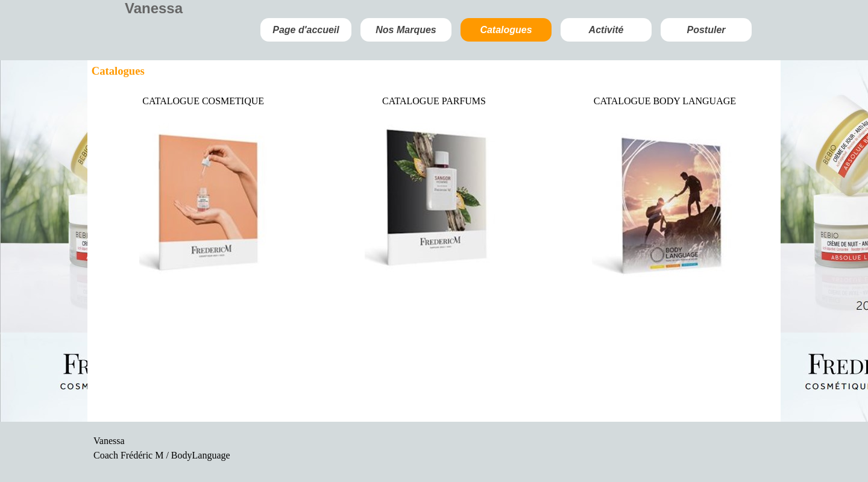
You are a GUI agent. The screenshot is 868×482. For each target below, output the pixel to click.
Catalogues (506, 30)
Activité (606, 30)
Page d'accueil (306, 30)
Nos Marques (406, 30)
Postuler (706, 30)
